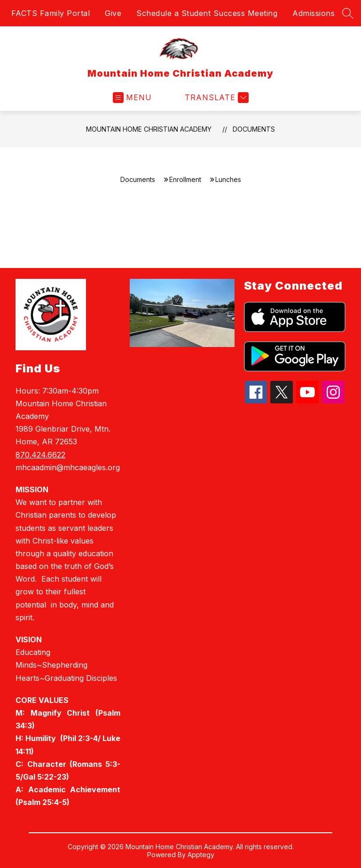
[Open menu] (132, 98)
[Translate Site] (216, 98)
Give (113, 13)
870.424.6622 (40, 455)
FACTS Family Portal (51, 13)
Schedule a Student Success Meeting (207, 13)
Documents (254, 129)
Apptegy (201, 855)
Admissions (314, 13)
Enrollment (185, 179)
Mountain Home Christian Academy (149, 129)
